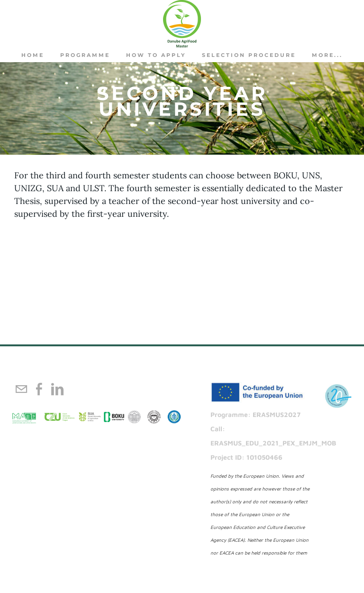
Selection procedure (249, 55)
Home (33, 55)
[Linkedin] (57, 389)
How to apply (156, 55)
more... (327, 55)
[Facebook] (39, 389)
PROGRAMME (85, 55)
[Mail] (21, 389)
